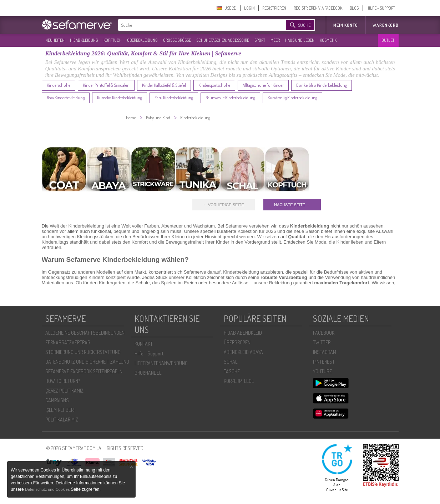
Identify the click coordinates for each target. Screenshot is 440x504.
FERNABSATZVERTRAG (68, 342)
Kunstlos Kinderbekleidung (120, 98)
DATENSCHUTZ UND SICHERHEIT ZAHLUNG (87, 362)
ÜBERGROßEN (237, 342)
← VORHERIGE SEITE (224, 205)
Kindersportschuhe (214, 85)
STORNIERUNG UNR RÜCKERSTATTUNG (83, 352)
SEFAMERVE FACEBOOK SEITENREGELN (84, 371)
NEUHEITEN (55, 40)
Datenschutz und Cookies (48, 489)
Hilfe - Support (149, 353)
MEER (275, 40)
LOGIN (249, 8)
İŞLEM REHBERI (60, 410)
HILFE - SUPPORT (381, 8)
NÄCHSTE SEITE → (292, 205)
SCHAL (231, 362)
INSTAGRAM (325, 352)
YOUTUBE (322, 371)
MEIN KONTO (346, 25)
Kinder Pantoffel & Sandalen (106, 85)
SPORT (260, 40)
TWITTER (322, 342)
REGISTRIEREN (274, 8)
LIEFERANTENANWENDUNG (161, 363)
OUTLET (388, 40)
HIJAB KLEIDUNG (84, 40)
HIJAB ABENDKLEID (243, 333)
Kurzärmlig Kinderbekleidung (292, 98)
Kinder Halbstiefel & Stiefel (164, 85)
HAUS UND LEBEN (300, 40)
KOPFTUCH (113, 40)
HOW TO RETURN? (63, 381)
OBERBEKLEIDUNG (142, 40)
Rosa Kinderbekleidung (66, 98)
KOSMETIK (328, 40)
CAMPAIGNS (57, 400)
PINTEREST (324, 362)
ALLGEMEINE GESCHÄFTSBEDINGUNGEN (85, 333)
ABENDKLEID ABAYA (243, 352)
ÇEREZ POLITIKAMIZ (64, 391)
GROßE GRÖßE (177, 40)
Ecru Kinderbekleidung (174, 98)
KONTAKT (144, 344)
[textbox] (196, 25)
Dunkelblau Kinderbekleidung (322, 85)
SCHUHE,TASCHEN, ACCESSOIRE (223, 40)
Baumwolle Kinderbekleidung (230, 98)
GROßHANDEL (148, 373)
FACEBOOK (324, 333)
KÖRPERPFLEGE (239, 381)
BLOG (354, 8)
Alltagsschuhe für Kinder (263, 85)
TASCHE (232, 371)
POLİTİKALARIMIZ (62, 420)
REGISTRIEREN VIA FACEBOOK (318, 8)
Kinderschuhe (59, 85)
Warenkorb (386, 25)
